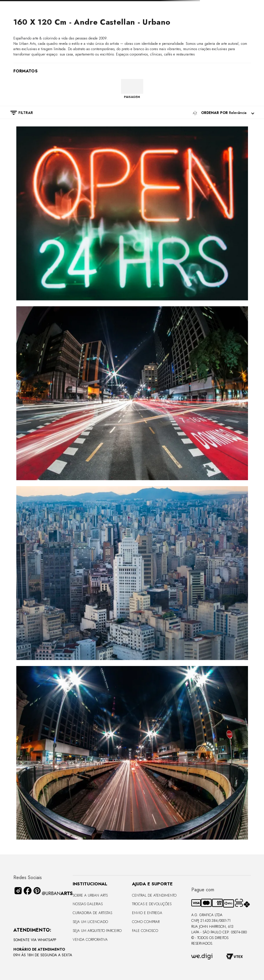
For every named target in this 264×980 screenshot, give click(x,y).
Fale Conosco (145, 931)
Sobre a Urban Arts (90, 895)
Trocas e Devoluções (152, 904)
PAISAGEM (132, 97)
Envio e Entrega (147, 913)
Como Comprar (146, 922)
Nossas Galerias (88, 904)
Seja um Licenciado (90, 922)
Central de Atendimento (154, 895)
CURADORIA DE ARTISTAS (92, 913)
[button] (19, 113)
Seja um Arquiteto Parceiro (97, 931)
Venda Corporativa (90, 940)
